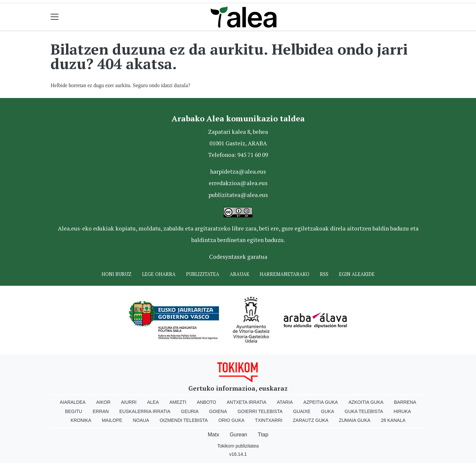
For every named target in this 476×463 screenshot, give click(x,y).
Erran (101, 411)
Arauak (239, 274)
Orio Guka (231, 420)
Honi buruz (117, 274)
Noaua (141, 420)
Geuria (190, 411)
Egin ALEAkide (357, 274)
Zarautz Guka (311, 420)
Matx (214, 435)
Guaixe (302, 411)
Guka (328, 411)
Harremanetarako (285, 274)
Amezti (178, 402)
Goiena (218, 411)
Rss (324, 274)
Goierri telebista (260, 411)
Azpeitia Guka (321, 402)
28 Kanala (393, 420)
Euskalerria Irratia (145, 411)
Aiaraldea (73, 402)
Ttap (263, 435)
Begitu (74, 411)
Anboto (207, 402)
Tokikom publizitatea (238, 446)
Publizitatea (203, 274)
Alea (153, 402)
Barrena (405, 402)
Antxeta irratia (247, 402)
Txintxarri (269, 420)
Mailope (112, 420)
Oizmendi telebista (184, 420)
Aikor (103, 402)
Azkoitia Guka (366, 402)
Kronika (81, 420)
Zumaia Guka (355, 420)
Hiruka (402, 411)
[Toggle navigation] (55, 17)
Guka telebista (364, 411)
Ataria (285, 402)
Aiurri (129, 402)
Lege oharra (159, 274)
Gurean (238, 435)
